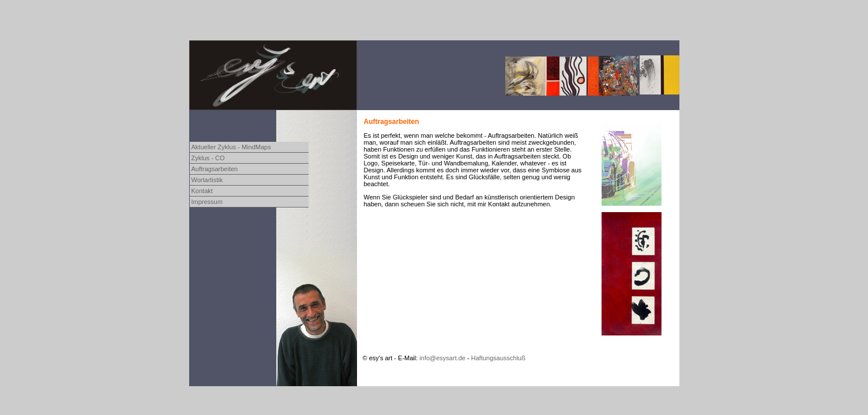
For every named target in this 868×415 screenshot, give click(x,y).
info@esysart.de (442, 358)
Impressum (207, 202)
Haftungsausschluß (498, 358)
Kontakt (202, 191)
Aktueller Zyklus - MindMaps (231, 147)
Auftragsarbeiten (215, 169)
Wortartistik (207, 180)
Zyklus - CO (208, 158)
